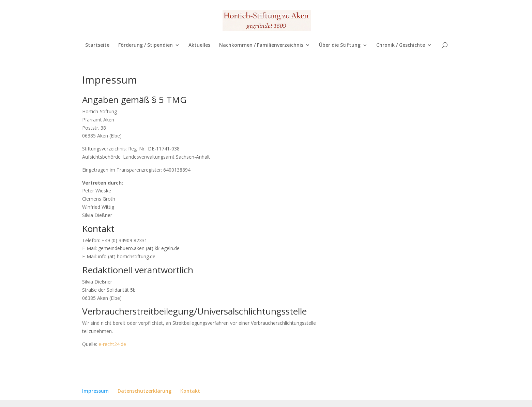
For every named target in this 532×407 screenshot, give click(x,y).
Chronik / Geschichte (401, 45)
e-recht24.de (112, 344)
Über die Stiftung (340, 45)
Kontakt (190, 391)
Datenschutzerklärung (145, 391)
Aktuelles (199, 45)
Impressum (95, 391)
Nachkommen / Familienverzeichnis (261, 45)
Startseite (97, 45)
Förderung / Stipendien (146, 45)
